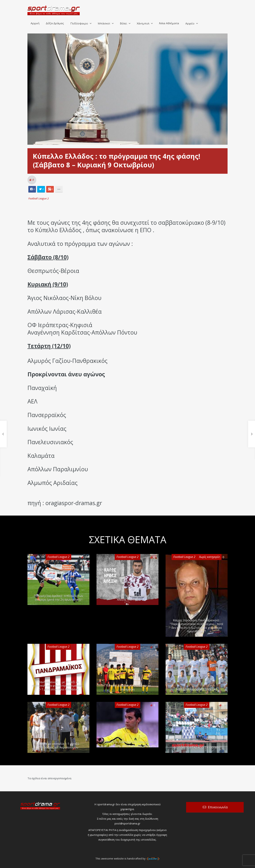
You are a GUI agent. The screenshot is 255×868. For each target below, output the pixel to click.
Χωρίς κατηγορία (209, 557)
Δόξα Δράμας (55, 23)
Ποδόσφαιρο (79, 24)
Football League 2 (39, 198)
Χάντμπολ (143, 24)
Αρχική (35, 23)
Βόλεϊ (123, 24)
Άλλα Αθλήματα (169, 23)
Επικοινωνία (218, 807)
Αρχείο (190, 24)
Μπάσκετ (104, 24)
